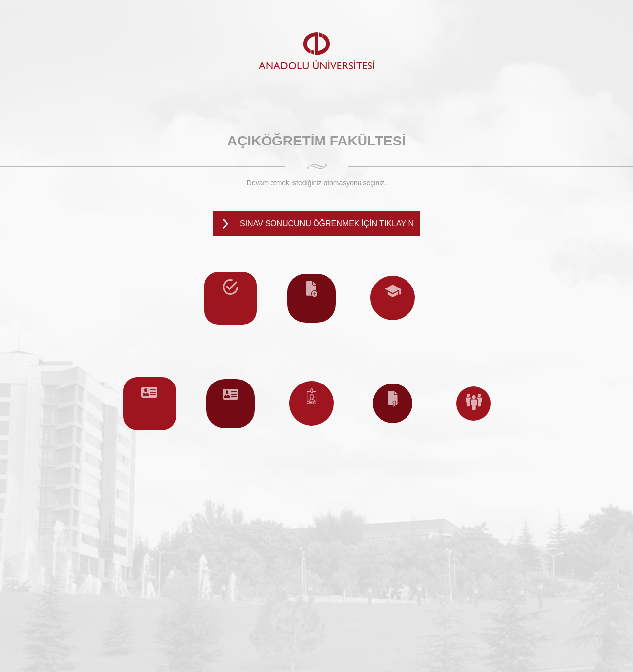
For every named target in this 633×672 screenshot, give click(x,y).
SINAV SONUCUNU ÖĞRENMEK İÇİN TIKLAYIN (327, 223)
